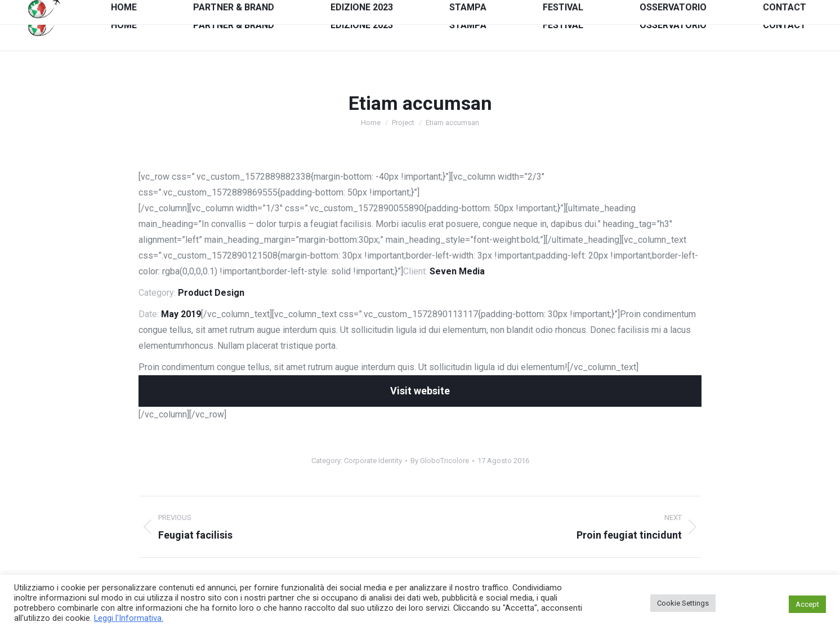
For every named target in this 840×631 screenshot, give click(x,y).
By (440, 461)
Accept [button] (807, 604)
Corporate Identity (373, 461)
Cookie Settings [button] (683, 603)
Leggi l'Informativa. (129, 618)
